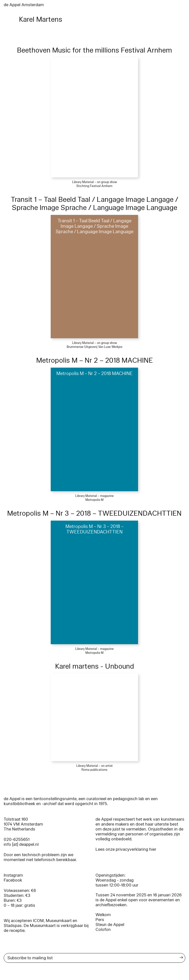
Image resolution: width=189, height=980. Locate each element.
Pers (100, 920)
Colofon (103, 930)
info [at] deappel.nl (21, 844)
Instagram (13, 875)
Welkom (103, 915)
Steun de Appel (110, 925)
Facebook (13, 880)
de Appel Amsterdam (24, 5)
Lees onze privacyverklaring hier (126, 849)
